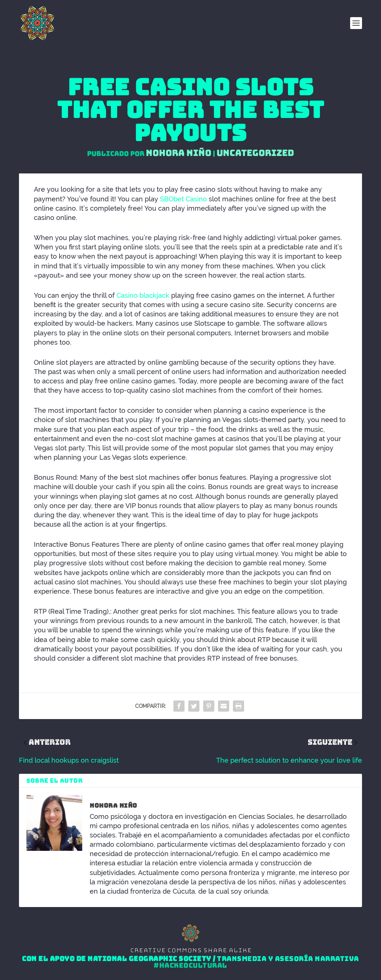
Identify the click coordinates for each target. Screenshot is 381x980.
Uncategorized (255, 153)
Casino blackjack (143, 295)
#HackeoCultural (190, 965)
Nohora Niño (179, 153)
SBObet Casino (183, 199)
